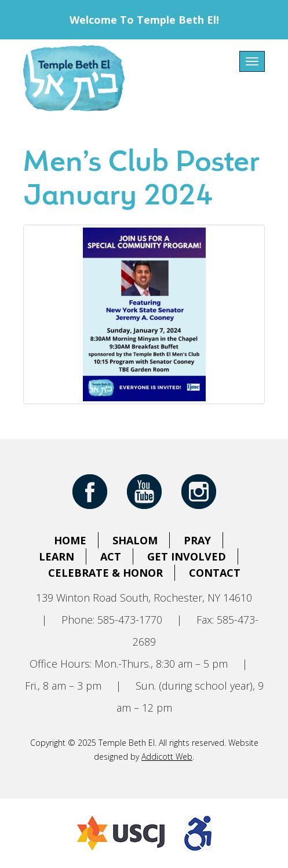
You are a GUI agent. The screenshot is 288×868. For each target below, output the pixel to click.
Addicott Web (167, 757)
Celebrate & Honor (105, 573)
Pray (197, 540)
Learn (56, 556)
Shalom (135, 540)
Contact (215, 573)
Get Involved (187, 556)
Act (111, 556)
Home (70, 540)
